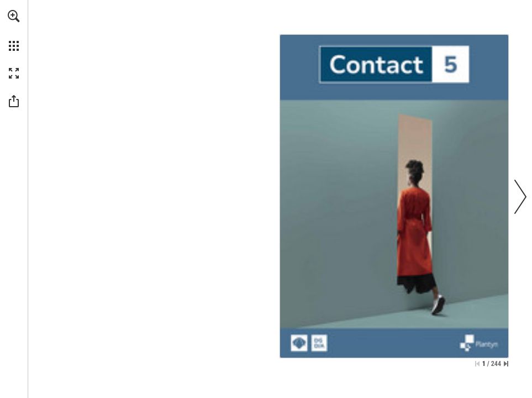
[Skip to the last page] (506, 364)
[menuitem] (14, 30)
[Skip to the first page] (477, 364)
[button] (14, 16)
